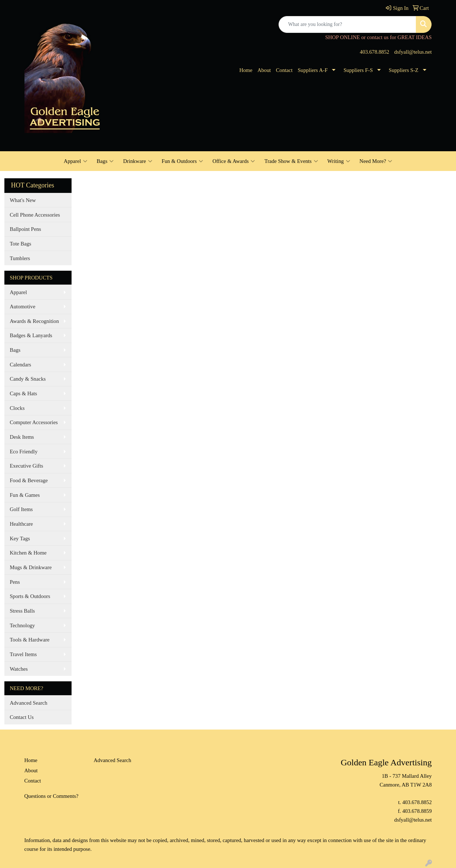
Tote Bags (21, 244)
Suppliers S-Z (404, 70)
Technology (22, 625)
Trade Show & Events (291, 161)
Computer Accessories (34, 422)
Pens (15, 582)
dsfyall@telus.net (413, 52)
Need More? (376, 161)
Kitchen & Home (28, 553)
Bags (105, 161)
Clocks (17, 408)
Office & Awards (234, 161)
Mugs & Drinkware (31, 567)
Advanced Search (29, 703)
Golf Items (21, 509)
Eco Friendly (24, 452)
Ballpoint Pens (26, 229)
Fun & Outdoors (182, 161)
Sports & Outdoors (30, 596)
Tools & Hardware (30, 640)
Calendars (21, 365)
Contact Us (22, 717)
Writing (339, 161)
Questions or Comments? (51, 796)
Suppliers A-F (313, 70)
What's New (23, 200)
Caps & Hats (24, 393)
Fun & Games (25, 495)
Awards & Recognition (35, 321)
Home (246, 70)
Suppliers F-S (358, 70)
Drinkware (138, 161)
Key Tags (20, 538)
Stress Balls (22, 611)
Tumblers (20, 258)
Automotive (23, 307)
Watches (19, 669)
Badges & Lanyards (31, 335)
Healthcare (21, 524)
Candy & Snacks (28, 379)
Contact (284, 70)
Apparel (76, 161)
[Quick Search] (347, 24)
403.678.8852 (375, 52)
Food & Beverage (29, 480)
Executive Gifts (27, 466)
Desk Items (22, 437)
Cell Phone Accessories (35, 215)
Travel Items (23, 654)
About (264, 70)
